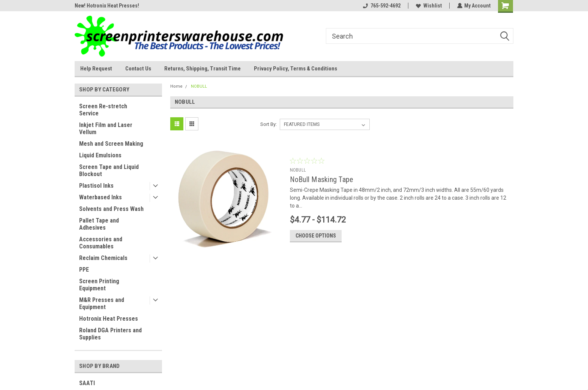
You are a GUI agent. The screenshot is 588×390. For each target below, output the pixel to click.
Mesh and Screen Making (111, 144)
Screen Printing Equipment (99, 285)
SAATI (87, 383)
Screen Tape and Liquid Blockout (109, 170)
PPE (84, 270)
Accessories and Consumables (101, 243)
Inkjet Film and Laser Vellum (106, 129)
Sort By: (268, 124)
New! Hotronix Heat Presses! (107, 6)
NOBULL (199, 86)
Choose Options (316, 237)
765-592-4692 (381, 6)
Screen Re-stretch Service (103, 110)
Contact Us (138, 69)
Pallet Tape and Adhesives (99, 224)
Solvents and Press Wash (111, 209)
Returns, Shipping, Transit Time (202, 69)
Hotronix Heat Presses (109, 319)
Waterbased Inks (100, 197)
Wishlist (428, 6)
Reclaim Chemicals (103, 258)
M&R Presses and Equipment (102, 303)
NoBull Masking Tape (322, 179)
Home (176, 86)
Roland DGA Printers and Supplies (110, 334)
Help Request (96, 69)
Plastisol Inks (96, 186)
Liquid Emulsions (100, 155)
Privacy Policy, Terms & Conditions (295, 69)
